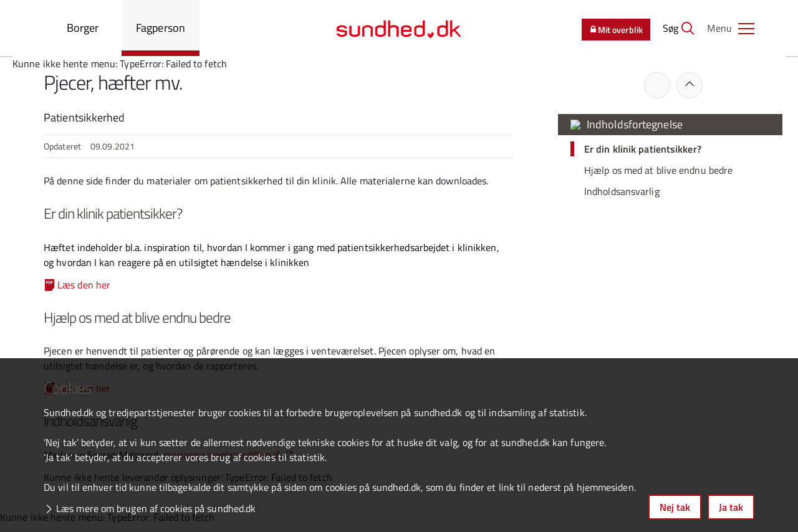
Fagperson (161, 28)
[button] (731, 28)
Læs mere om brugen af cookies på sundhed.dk (156, 508)
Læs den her (84, 285)
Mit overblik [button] (616, 30)
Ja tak (731, 507)
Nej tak (675, 507)
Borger (83, 28)
